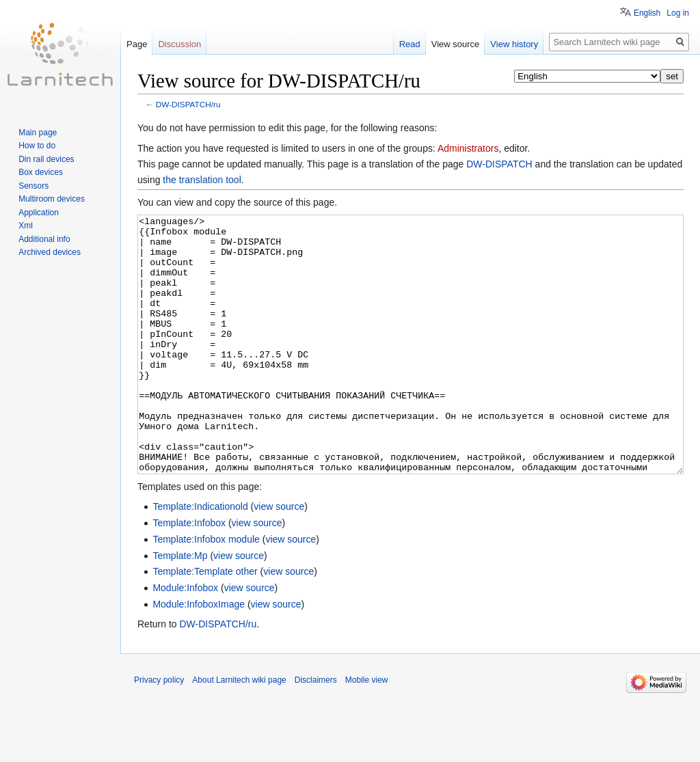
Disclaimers (316, 731)
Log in (678, 13)
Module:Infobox (185, 639)
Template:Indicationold (200, 558)
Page (137, 44)
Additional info (44, 239)
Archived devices (50, 252)
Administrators (468, 148)
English (647, 13)
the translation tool (202, 180)
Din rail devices (46, 159)
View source (456, 44)
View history (514, 44)
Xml (26, 226)
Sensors (33, 186)
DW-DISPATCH (499, 164)
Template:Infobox (189, 574)
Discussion (179, 44)
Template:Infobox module (206, 590)
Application (39, 213)
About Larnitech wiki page (239, 731)
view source (279, 558)
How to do (37, 146)
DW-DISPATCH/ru (188, 104)
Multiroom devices (52, 199)
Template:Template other (205, 623)
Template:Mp (180, 607)
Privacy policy (159, 731)
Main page (38, 133)
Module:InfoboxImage (199, 655)
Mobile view (367, 731)
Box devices (41, 172)
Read (410, 44)
